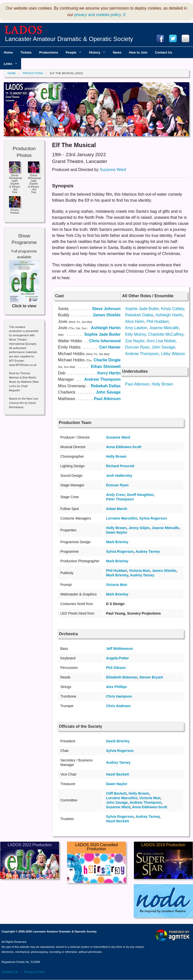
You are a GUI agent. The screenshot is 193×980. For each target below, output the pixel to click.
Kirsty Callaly (173, 309)
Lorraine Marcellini (122, 518)
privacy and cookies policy (98, 15)
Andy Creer (115, 495)
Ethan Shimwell (106, 367)
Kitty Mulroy (135, 334)
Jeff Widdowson (119, 649)
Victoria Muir (139, 571)
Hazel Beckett (117, 774)
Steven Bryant (151, 677)
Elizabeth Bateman (122, 677)
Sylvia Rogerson (153, 518)
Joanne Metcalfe (164, 328)
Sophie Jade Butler (142, 309)
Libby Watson (173, 354)
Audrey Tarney (148, 551)
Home (12, 73)
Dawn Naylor (117, 532)
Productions (33, 73)
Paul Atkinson (137, 384)
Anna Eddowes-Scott (124, 447)
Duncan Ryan (137, 347)
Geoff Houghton (140, 495)
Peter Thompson (120, 499)
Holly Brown (162, 384)
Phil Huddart (158, 322)
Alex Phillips (116, 687)
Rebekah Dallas (139, 315)
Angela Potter (117, 658)
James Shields (164, 571)
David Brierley (118, 741)
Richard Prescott (120, 466)
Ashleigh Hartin (169, 315)
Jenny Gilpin (139, 528)
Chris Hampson (119, 696)
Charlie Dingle (107, 360)
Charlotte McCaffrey (166, 334)
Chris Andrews (118, 706)
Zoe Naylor (135, 341)
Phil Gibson (116, 668)
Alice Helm (135, 322)
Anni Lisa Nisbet (161, 341)
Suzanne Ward (113, 170)
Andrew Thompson (142, 354)
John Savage (163, 347)
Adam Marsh (117, 509)
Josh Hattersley (119, 476)
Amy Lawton (136, 328)
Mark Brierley (117, 542)
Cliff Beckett (116, 793)
